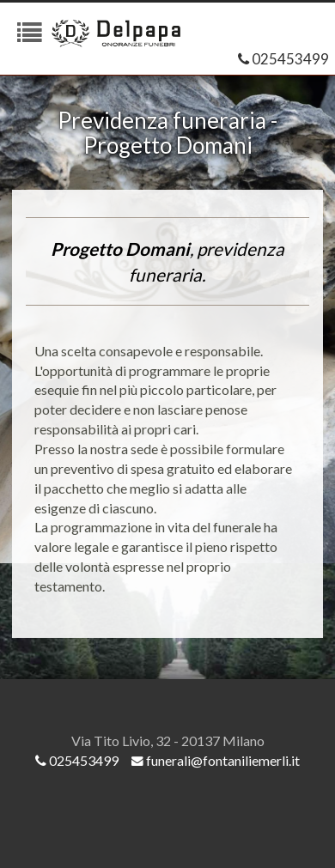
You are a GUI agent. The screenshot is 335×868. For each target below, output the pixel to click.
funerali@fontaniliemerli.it (216, 760)
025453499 (283, 59)
